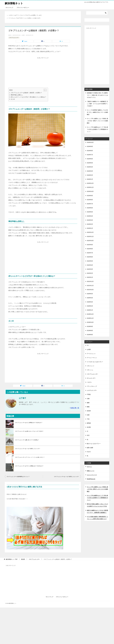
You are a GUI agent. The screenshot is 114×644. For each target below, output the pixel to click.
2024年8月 (90, 151)
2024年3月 (90, 171)
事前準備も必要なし (17, 95)
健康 (88, 403)
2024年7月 (90, 155)
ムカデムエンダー (92, 390)
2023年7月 (90, 204)
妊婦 (88, 415)
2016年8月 (90, 335)
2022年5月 (90, 261)
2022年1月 (90, 277)
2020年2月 (90, 306)
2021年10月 (90, 290)
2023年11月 (90, 187)
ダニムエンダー (91, 378)
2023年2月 (90, 224)
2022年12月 (90, 232)
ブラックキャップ (92, 386)
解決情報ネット (14, 3)
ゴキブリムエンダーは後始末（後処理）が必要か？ (26, 93)
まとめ (13, 99)
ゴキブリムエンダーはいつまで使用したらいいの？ (28, 449)
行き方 (89, 452)
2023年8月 (90, 200)
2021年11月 (90, 286)
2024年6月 (90, 159)
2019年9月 (90, 326)
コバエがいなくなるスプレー (95, 362)
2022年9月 (90, 245)
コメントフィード (92, 475)
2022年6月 (90, 257)
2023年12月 (90, 183)
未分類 (89, 427)
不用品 (89, 394)
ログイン (89, 467)
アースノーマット (92, 358)
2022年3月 (90, 269)
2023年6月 (90, 208)
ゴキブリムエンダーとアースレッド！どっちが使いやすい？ (30, 457)
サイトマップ (9, 8)
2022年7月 (90, 253)
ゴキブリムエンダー (14, 38)
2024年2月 (90, 175)
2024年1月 (90, 179)
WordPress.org (91, 479)
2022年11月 (90, 236)
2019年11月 (90, 318)
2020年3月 (90, 302)
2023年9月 (90, 195)
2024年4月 (90, 167)
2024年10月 (90, 142)
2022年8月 (90, 249)
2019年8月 (90, 330)
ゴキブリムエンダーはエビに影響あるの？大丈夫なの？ (29, 423)
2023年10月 (90, 191)
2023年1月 (90, 228)
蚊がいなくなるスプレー (94, 444)
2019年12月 (90, 314)
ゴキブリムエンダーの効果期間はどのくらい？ (18, 477)
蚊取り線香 (90, 448)
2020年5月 (90, 294)
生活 (88, 435)
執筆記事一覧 (75, 408)
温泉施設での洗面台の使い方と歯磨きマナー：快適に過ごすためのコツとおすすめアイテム (97, 95)
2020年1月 (90, 310)
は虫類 (89, 349)
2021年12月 (90, 281)
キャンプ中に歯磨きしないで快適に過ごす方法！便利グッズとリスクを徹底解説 (97, 121)
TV (88, 345)
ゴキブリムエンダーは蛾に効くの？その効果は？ (27, 440)
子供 (88, 419)
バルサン (89, 382)
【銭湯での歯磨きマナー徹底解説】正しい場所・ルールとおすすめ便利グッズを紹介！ (97, 104)
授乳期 (89, 423)
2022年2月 (90, 273)
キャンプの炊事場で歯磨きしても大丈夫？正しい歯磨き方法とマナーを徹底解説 (97, 112)
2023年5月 (90, 212)
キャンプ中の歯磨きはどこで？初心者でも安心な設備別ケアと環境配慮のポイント (97, 129)
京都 (88, 398)
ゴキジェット (91, 366)
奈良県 (89, 411)
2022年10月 (90, 241)
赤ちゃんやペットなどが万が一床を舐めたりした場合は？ (28, 97)
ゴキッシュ (90, 370)
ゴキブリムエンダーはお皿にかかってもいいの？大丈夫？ (29, 431)
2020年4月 (90, 298)
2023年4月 (90, 216)
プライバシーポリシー (23, 8)
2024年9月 (90, 146)
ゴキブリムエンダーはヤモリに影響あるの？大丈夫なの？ (29, 466)
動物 (88, 407)
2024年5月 (90, 163)
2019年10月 (90, 322)
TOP (12, 559)
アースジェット (91, 354)
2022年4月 (90, 265)
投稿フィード (91, 471)
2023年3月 (90, 220)
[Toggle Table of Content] (44, 90)
